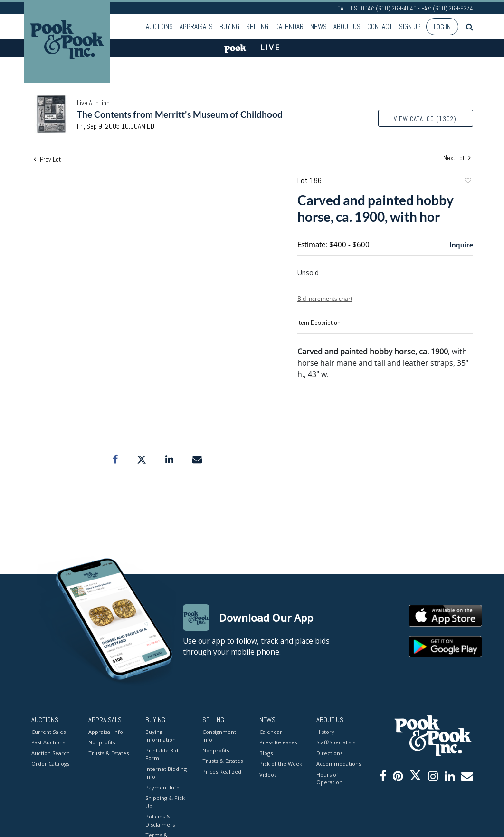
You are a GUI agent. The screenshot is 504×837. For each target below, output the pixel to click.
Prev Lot (47, 159)
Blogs (266, 753)
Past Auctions (48, 742)
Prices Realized (222, 772)
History (325, 732)
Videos (268, 775)
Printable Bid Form (162, 754)
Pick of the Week (281, 764)
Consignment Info (219, 736)
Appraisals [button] (196, 26)
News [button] (319, 26)
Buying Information (161, 736)
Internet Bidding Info (166, 773)
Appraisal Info (106, 732)
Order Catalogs (50, 764)
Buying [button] (229, 26)
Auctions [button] (159, 26)
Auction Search (51, 753)
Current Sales (48, 732)
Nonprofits (102, 742)
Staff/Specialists (336, 742)
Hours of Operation (329, 779)
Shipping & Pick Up (165, 802)
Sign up (410, 26)
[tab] (319, 326)
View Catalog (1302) (425, 119)
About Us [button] (347, 26)
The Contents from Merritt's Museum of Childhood (180, 114)
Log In (442, 27)
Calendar (289, 26)
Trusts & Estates (109, 753)
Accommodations (338, 764)
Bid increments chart (325, 299)
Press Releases (278, 742)
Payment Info (162, 787)
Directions (329, 753)
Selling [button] (257, 26)
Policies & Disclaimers (160, 820)
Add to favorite (467, 182)
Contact (380, 26)
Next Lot (457, 158)
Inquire (461, 245)
